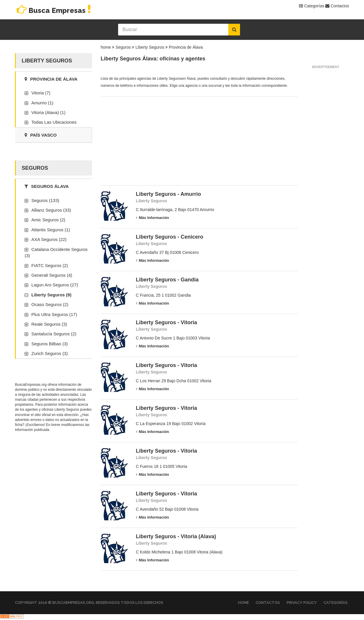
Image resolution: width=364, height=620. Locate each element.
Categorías (312, 6)
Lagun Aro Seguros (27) (55, 285)
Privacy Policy (302, 603)
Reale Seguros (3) (49, 324)
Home (243, 603)
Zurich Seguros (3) (50, 353)
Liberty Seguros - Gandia (167, 280)
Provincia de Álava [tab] (51, 79)
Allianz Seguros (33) (51, 210)
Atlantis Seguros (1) (51, 230)
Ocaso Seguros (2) (50, 304)
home (106, 47)
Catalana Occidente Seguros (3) (56, 252)
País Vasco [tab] (41, 135)
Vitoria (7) (41, 93)
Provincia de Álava (186, 47)
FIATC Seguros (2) (50, 265)
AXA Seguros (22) (49, 239)
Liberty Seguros (150, 47)
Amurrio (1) (42, 103)
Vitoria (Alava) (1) (48, 112)
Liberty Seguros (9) (51, 295)
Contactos (337, 6)
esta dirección (67, 415)
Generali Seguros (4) (52, 275)
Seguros (123, 47)
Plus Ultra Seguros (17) (54, 314)
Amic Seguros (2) (48, 220)
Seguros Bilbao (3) (50, 344)
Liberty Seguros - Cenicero (170, 237)
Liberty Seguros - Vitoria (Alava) (176, 536)
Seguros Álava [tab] (47, 186)
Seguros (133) (45, 200)
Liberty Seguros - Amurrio (169, 194)
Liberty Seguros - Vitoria (167, 322)
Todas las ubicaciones (54, 122)
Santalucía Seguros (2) (54, 334)
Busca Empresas (54, 10)
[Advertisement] (145, 139)
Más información (153, 218)
